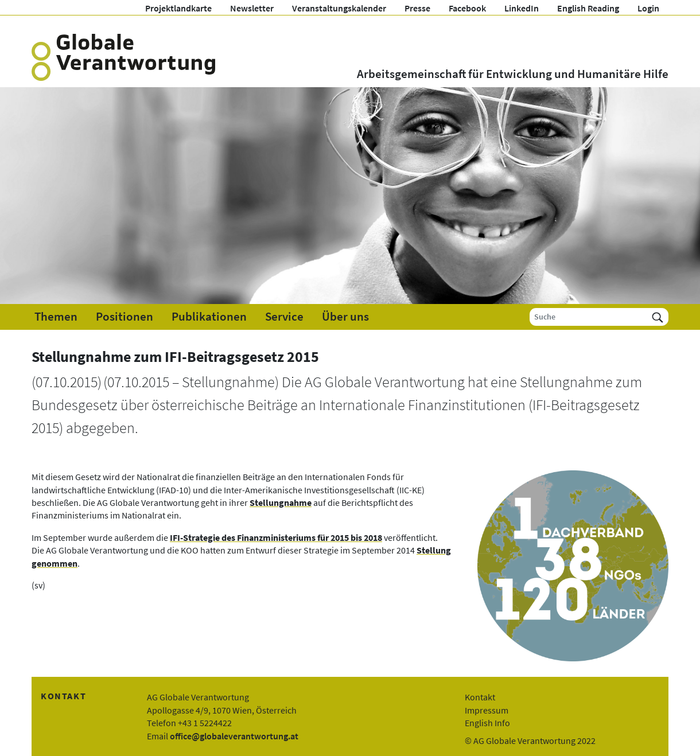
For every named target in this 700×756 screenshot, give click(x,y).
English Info (487, 723)
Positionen (125, 317)
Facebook (467, 8)
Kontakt (480, 697)
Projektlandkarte (178, 8)
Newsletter (252, 8)
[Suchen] (658, 317)
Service (284, 317)
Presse (417, 8)
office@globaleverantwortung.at (234, 736)
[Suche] (588, 317)
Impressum (487, 710)
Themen (56, 317)
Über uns (345, 317)
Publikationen (209, 317)
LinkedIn (522, 8)
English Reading (588, 8)
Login (648, 8)
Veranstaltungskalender (339, 8)
